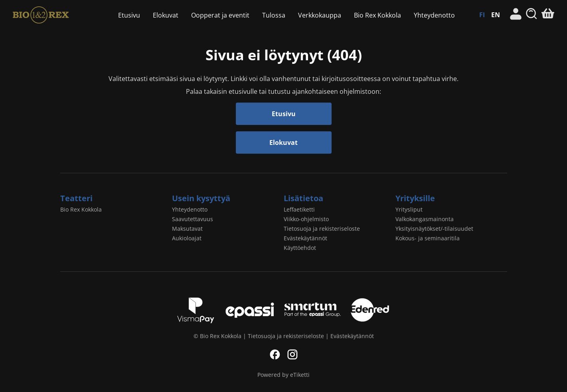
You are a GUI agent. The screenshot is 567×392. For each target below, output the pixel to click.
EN (496, 15)
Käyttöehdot (300, 248)
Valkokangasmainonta (425, 219)
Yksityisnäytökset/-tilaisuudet (434, 229)
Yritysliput (409, 209)
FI (482, 15)
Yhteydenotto (434, 15)
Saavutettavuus (193, 219)
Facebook (275, 354)
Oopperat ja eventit (220, 15)
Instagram (292, 354)
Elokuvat (166, 15)
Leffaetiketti (299, 209)
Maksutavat (187, 229)
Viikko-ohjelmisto (306, 219)
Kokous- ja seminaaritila (428, 238)
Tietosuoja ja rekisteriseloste (322, 229)
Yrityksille (415, 198)
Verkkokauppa (320, 15)
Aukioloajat (187, 238)
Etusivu (129, 15)
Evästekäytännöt (305, 238)
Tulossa (274, 15)
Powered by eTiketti (283, 375)
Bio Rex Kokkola (53, 15)
